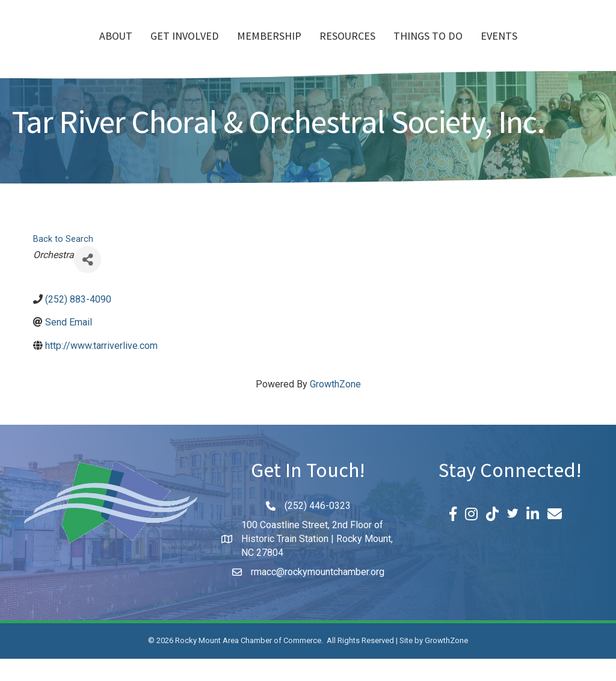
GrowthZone (335, 406)
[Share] (88, 282)
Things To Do (497, 49)
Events (568, 49)
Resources (417, 49)
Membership (200, 49)
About (47, 49)
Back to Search (63, 261)
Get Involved (115, 49)
